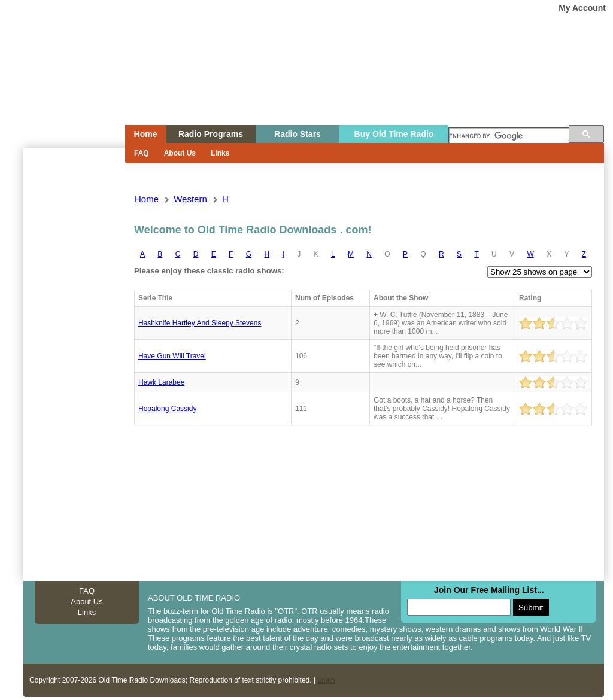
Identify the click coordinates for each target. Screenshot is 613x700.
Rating (530, 298)
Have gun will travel (172, 356)
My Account (582, 8)
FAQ (142, 153)
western (190, 199)
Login (326, 680)
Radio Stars (298, 134)
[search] (509, 136)
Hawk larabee (161, 382)
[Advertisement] (74, 364)
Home (66, 86)
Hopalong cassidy (167, 409)
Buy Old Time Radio (394, 134)
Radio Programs (211, 134)
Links (220, 153)
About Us (180, 153)
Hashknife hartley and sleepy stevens (200, 323)
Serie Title (155, 298)
